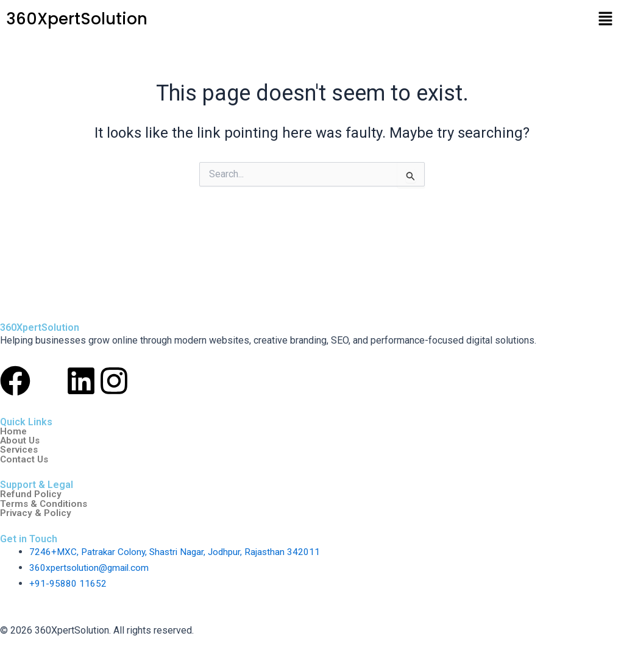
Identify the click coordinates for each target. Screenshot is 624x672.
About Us (21, 439)
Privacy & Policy (36, 513)
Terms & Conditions (45, 503)
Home (14, 429)
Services (20, 448)
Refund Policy (31, 493)
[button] (606, 19)
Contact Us (26, 458)
